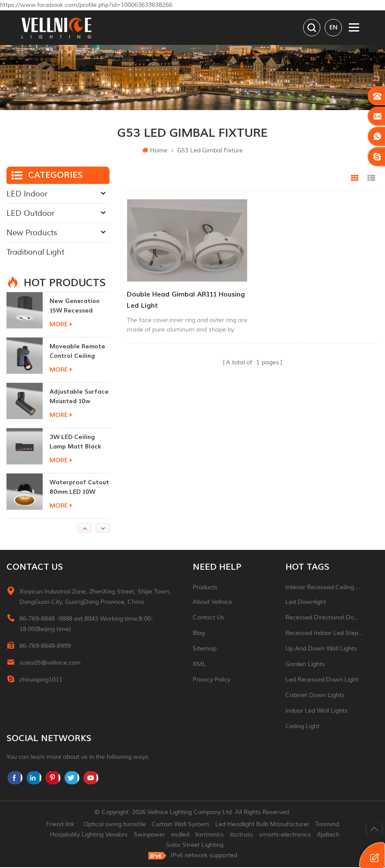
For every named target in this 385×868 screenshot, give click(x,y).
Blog (199, 634)
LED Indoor (27, 195)
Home (155, 151)
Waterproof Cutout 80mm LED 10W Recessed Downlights (79, 488)
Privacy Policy (211, 680)
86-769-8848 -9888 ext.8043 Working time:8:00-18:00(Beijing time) (86, 625)
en (333, 27)
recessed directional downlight (324, 618)
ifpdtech (328, 835)
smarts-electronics (285, 835)
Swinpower (149, 835)
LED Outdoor (30, 214)
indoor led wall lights (316, 712)
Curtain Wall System (180, 825)
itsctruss (241, 835)
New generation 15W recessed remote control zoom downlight (75, 307)
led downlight (306, 603)
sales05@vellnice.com (50, 664)
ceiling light (302, 727)
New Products (32, 234)
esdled (180, 835)
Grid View (355, 179)
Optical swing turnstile (115, 825)
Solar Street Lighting (195, 846)
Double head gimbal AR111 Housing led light (186, 301)
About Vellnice (212, 603)
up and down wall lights (321, 649)
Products (205, 588)
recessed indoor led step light (324, 634)
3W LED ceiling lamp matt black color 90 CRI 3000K (79, 443)
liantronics (210, 835)
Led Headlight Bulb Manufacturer (262, 825)
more (61, 325)
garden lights (305, 665)
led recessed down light (322, 680)
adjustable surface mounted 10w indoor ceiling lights (79, 398)
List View (371, 179)
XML (199, 665)
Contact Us (208, 618)
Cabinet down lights (315, 696)
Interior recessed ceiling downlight (324, 588)
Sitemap (205, 649)
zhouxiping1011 (41, 680)
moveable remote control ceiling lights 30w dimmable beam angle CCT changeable (77, 352)
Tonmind (327, 825)
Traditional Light (35, 253)
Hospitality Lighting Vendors (89, 835)
